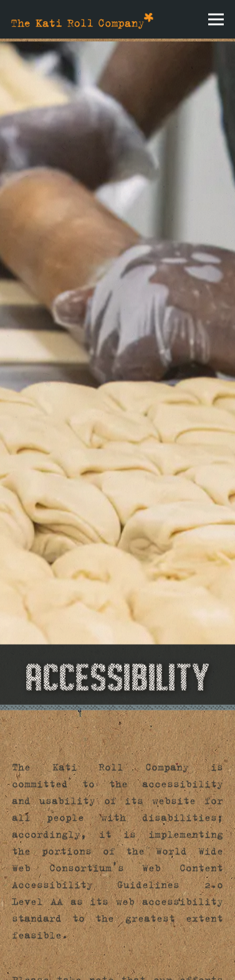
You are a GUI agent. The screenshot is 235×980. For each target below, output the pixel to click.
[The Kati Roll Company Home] (82, 19)
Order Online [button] (117, 923)
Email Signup (118, 961)
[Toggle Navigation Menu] (216, 20)
